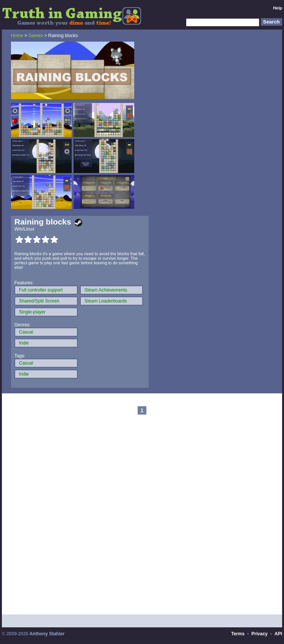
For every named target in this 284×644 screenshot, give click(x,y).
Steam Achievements (106, 290)
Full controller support (41, 290)
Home (17, 36)
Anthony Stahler (47, 634)
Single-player (32, 312)
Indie (24, 343)
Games (36, 36)
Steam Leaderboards (106, 301)
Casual (26, 332)
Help (278, 8)
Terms (238, 634)
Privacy (260, 634)
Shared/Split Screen (39, 301)
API (278, 634)
